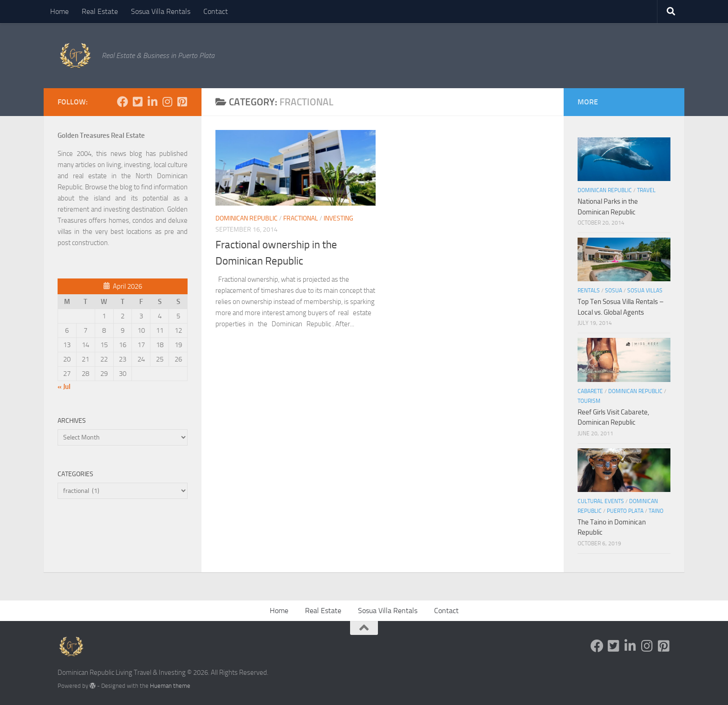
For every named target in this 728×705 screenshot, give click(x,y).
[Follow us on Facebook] (123, 102)
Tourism (589, 401)
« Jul (64, 387)
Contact (216, 11)
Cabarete (590, 391)
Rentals (589, 291)
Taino (656, 511)
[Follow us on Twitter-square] (137, 102)
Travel (646, 190)
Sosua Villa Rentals (161, 11)
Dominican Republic (247, 218)
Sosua (614, 291)
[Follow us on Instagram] (167, 102)
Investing (338, 218)
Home (59, 11)
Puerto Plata (625, 511)
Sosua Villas (645, 291)
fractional (301, 218)
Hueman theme (170, 686)
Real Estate (100, 11)
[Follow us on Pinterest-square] (182, 102)
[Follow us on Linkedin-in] (152, 102)
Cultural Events (601, 501)
